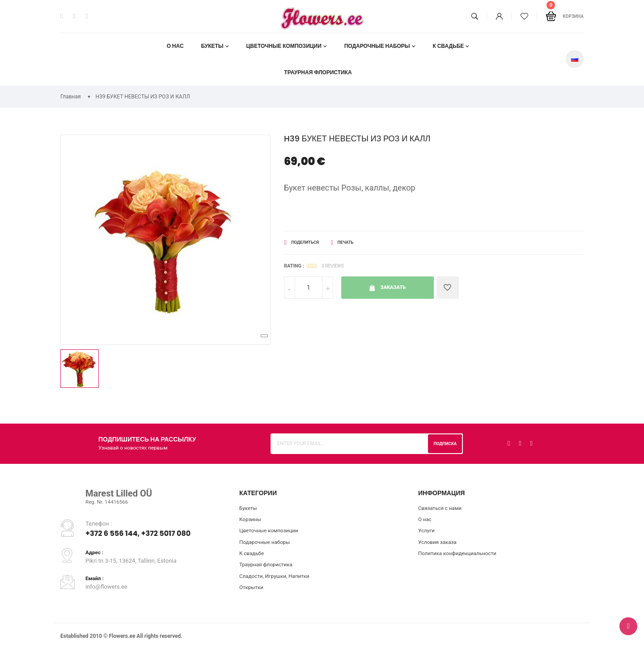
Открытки (253, 595)
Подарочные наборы (377, 46)
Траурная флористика (318, 72)
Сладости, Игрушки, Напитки (279, 583)
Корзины (252, 521)
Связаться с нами (443, 509)
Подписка (443, 443)
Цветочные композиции (284, 46)
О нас (175, 46)
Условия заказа (440, 545)
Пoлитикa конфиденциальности (462, 558)
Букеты (212, 46)
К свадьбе (449, 46)
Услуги (427, 533)
